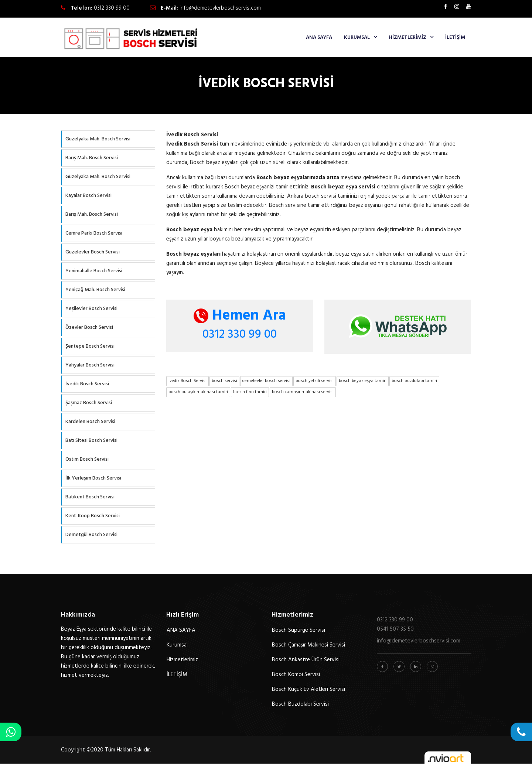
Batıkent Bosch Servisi (90, 497)
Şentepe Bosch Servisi (90, 346)
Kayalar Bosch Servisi (88, 196)
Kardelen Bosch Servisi (90, 422)
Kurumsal (357, 37)
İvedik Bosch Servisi (87, 384)
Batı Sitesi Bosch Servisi (91, 441)
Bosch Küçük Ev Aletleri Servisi (308, 689)
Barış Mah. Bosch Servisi (92, 158)
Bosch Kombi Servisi (296, 675)
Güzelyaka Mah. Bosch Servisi (98, 139)
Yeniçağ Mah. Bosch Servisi (95, 290)
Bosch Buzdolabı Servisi (300, 704)
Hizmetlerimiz (407, 37)
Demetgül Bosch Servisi (91, 535)
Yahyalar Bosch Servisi (90, 365)
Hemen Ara (240, 316)
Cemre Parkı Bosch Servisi (94, 233)
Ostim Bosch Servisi (87, 459)
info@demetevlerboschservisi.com (220, 8)
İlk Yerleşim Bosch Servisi (93, 478)
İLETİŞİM (455, 37)
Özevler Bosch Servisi (89, 328)
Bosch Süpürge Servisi (299, 630)
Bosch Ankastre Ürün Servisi (306, 660)
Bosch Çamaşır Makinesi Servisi (308, 645)
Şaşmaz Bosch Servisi (89, 403)
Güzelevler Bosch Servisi (93, 252)
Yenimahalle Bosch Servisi (94, 271)
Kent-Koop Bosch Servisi (93, 516)
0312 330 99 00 (112, 8)
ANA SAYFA (319, 37)
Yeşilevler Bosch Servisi (91, 309)
